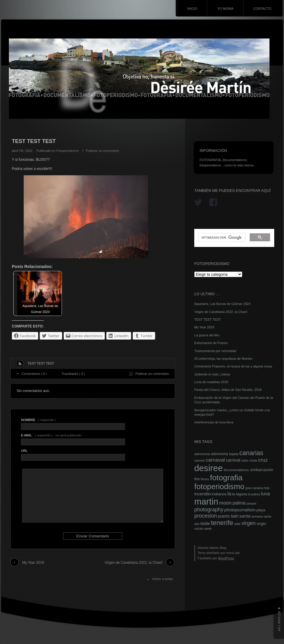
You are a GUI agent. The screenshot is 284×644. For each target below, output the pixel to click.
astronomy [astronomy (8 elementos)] (219, 454)
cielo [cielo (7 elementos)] (245, 460)
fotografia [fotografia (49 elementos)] (226, 478)
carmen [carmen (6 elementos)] (200, 460)
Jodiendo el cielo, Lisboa (212, 374)
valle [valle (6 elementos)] (237, 524)
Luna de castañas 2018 (211, 382)
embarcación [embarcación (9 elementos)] (262, 470)
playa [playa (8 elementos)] (261, 510)
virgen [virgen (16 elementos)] (248, 523)
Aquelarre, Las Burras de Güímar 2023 (222, 304)
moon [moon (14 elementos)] (225, 503)
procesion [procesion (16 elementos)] (206, 516)
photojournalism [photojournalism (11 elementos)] (240, 510)
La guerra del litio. (207, 335)
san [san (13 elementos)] (235, 516)
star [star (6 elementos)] (197, 524)
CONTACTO (262, 9)
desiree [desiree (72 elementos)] (208, 468)
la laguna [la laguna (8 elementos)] (240, 494)
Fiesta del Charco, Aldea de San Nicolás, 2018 (228, 390)
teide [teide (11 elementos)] (205, 523)
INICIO (192, 9)
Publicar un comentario (103, 151)
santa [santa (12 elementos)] (245, 516)
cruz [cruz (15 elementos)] (263, 460)
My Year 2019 (33, 563)
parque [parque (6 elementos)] (251, 503)
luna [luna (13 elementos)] (265, 494)
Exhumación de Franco (211, 343)
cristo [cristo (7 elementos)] (253, 460)
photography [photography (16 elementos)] (209, 510)
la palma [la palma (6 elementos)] (254, 494)
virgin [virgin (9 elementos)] (261, 524)
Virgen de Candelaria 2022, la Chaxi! (134, 563)
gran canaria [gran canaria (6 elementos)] (254, 488)
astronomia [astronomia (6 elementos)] (202, 454)
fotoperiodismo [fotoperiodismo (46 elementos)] (219, 486)
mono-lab (233, 553)
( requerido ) (38, 420)
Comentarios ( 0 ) (34, 374)
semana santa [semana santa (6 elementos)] (261, 516)
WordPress (226, 558)
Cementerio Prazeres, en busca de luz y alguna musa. (234, 366)
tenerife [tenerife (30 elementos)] (222, 523)
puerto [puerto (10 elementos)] (224, 516)
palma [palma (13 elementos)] (239, 503)
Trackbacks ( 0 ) (73, 374)
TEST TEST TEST (208, 319)
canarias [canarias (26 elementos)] (251, 453)
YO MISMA (225, 9)
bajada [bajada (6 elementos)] (234, 454)
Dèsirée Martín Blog (212, 548)
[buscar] (221, 237)
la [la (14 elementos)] (229, 494)
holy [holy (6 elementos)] (267, 488)
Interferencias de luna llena (214, 422)
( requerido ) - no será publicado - (52, 435)
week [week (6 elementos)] (208, 529)
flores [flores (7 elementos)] (205, 479)
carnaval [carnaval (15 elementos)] (215, 460)
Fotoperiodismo (68, 151)
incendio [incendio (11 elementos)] (203, 494)
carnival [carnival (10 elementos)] (233, 460)
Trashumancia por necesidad (215, 351)
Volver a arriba (162, 579)
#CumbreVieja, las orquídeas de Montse (223, 359)
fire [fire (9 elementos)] (197, 479)
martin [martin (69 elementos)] (206, 502)
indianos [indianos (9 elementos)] (219, 494)
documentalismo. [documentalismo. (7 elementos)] (237, 470)
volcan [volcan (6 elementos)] (199, 529)
